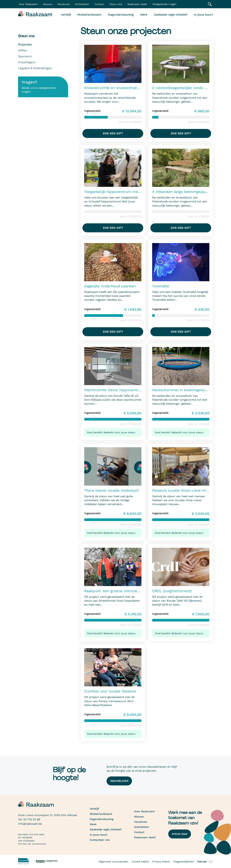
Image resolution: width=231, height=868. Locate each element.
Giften (23, 50)
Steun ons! (180, 834)
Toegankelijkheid (183, 862)
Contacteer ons (100, 840)
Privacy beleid (161, 862)
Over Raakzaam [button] (28, 4)
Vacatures (63, 4)
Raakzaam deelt (137, 4)
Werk (144, 15)
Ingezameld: (93, 111)
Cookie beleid (140, 862)
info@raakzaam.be (30, 824)
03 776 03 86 (32, 819)
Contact (99, 4)
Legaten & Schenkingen (35, 68)
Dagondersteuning (121, 15)
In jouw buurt (203, 15)
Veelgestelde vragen (164, 4)
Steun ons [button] (116, 4)
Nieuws (48, 4)
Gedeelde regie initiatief (171, 15)
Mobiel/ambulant (89, 15)
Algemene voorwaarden (113, 862)
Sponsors (25, 56)
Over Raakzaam (144, 811)
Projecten (25, 45)
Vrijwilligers (27, 62)
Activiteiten (82, 4)
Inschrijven (119, 781)
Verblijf (66, 15)
